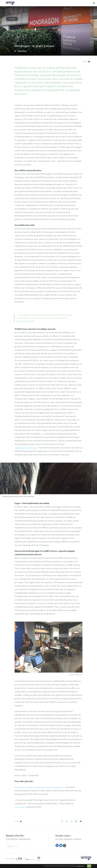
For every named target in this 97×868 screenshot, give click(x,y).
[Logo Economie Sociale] (10, 3)
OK (89, 866)
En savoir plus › (80, 866)
